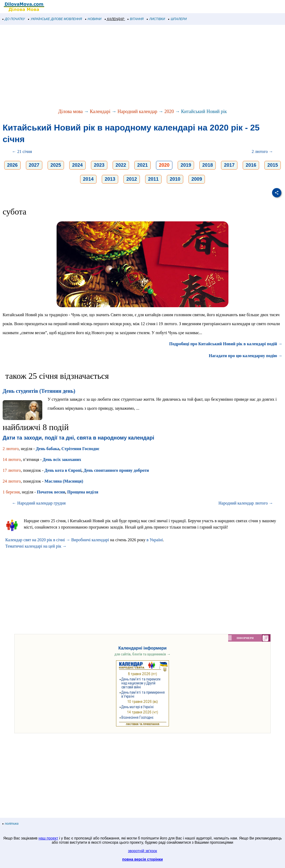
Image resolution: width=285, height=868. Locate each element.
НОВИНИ (93, 19)
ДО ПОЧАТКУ (14, 19)
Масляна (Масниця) (64, 481)
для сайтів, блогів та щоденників (142, 654)
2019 (186, 165)
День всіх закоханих (62, 459)
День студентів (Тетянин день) (39, 391)
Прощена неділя (83, 492)
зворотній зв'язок (142, 851)
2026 (12, 165)
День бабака (47, 449)
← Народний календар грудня (39, 503)
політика (11, 824)
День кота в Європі (63, 470)
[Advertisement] (142, 67)
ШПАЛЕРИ (178, 19)
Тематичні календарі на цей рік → (36, 546)
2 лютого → (262, 151)
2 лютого (11, 449)
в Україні (155, 540)
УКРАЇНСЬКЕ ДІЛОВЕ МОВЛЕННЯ (55, 19)
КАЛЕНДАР (115, 19)
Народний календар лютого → (246, 503)
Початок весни (51, 492)
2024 (77, 165)
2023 (99, 165)
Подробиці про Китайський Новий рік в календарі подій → (226, 344)
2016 (251, 165)
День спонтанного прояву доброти (116, 470)
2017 (229, 165)
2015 (273, 165)
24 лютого (12, 481)
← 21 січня (22, 151)
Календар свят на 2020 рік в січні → (38, 540)
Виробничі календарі (90, 540)
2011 (153, 179)
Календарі (100, 111)
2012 (132, 179)
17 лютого (12, 470)
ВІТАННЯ (136, 19)
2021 (142, 165)
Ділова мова (70, 111)
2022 (121, 165)
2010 (175, 179)
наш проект (48, 838)
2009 (197, 179)
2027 (34, 165)
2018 (208, 165)
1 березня (11, 492)
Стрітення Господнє (80, 449)
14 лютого (12, 459)
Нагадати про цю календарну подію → (246, 356)
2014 (88, 179)
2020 (169, 111)
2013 (110, 179)
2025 (56, 165)
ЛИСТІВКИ (156, 19)
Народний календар (137, 111)
